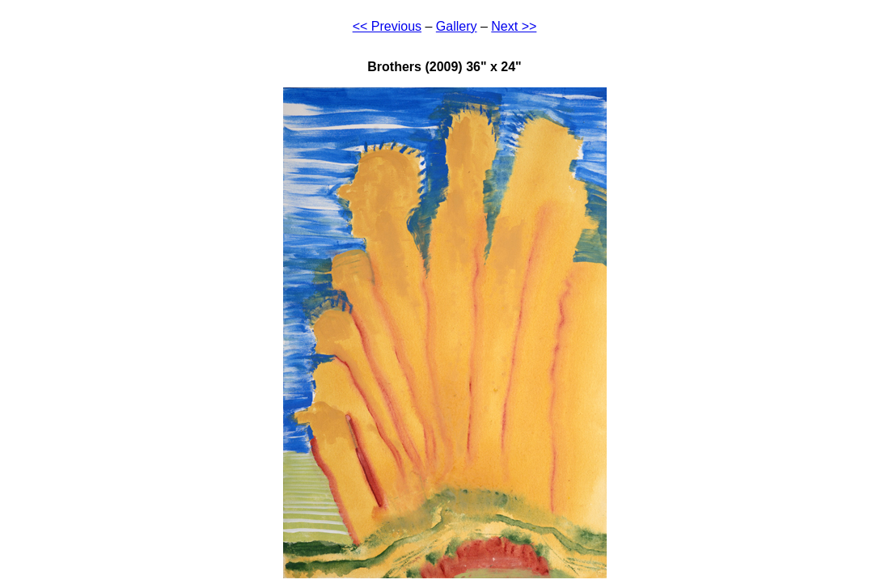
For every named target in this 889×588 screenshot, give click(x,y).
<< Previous (387, 26)
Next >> (514, 26)
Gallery (457, 26)
